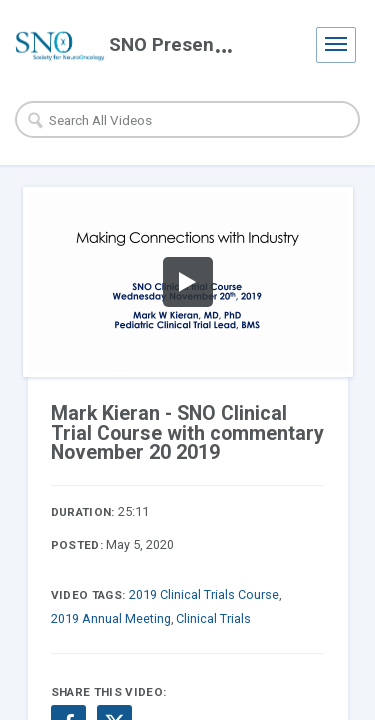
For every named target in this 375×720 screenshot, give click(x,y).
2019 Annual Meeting (111, 618)
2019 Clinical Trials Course (204, 594)
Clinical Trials (213, 618)
